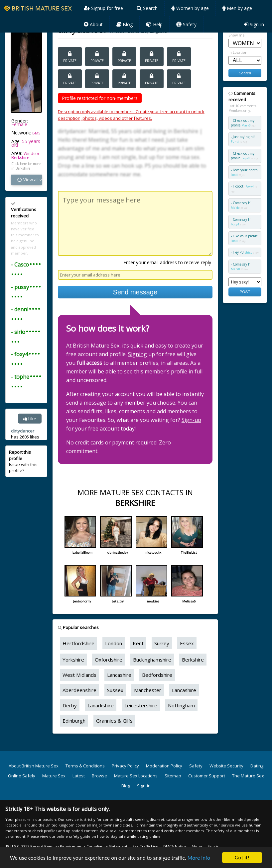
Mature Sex (54, 776)
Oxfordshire (109, 660)
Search (147, 8)
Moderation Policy (164, 766)
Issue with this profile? (23, 461)
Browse (99, 776)
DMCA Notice (175, 846)
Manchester (148, 690)
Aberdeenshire (79, 690)
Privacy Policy (125, 766)
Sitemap (173, 776)
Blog (125, 24)
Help (154, 24)
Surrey (162, 643)
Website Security (226, 766)
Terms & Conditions (85, 766)
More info (199, 859)
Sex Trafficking (145, 846)
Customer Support (207, 776)
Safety (186, 24)
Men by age (237, 8)
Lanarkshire (101, 705)
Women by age (190, 8)
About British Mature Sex (34, 766)
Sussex (115, 690)
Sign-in (254, 24)
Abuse (197, 846)
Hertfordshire (78, 643)
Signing (137, 354)
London (114, 643)
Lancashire (119, 675)
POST (245, 292)
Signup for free (103, 8)
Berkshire (20, 158)
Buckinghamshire (152, 660)
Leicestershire (141, 705)
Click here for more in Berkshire (26, 166)
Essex (187, 643)
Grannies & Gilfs (114, 721)
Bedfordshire (157, 675)
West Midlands (79, 675)
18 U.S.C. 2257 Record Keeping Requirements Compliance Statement (66, 846)
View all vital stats (29, 180)
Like (30, 419)
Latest (79, 776)
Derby (70, 705)
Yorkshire (73, 660)
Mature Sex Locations (136, 776)
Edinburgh (74, 721)
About (93, 24)
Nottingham (181, 705)
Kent (138, 643)
